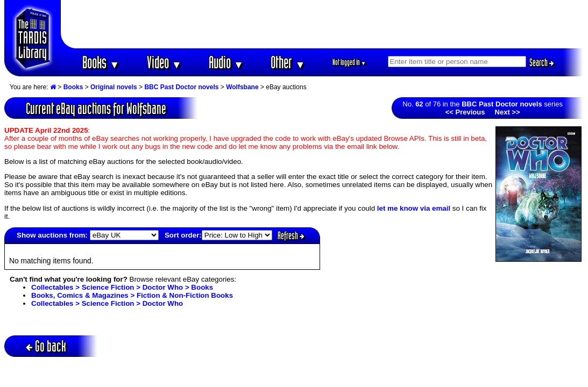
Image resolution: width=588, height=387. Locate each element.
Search (542, 62)
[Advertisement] (322, 24)
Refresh (291, 235)
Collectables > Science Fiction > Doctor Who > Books (122, 287)
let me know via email (414, 208)
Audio (226, 62)
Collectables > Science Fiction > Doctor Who (107, 303)
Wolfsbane (242, 87)
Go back (46, 346)
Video (164, 62)
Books (101, 62)
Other (288, 62)
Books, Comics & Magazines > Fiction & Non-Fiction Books (132, 295)
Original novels (114, 87)
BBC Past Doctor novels (181, 87)
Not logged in (349, 62)
